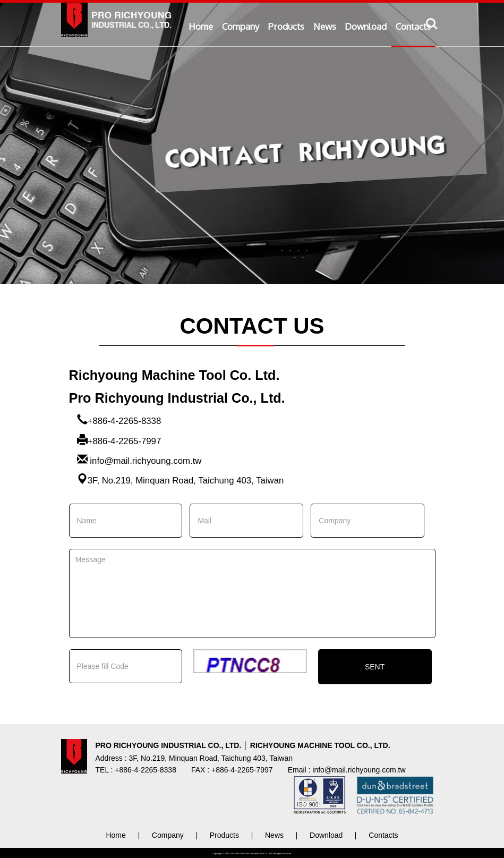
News (325, 26)
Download (366, 26)
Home (201, 26)
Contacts (413, 26)
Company (241, 26)
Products (286, 26)
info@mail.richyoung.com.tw (146, 461)
